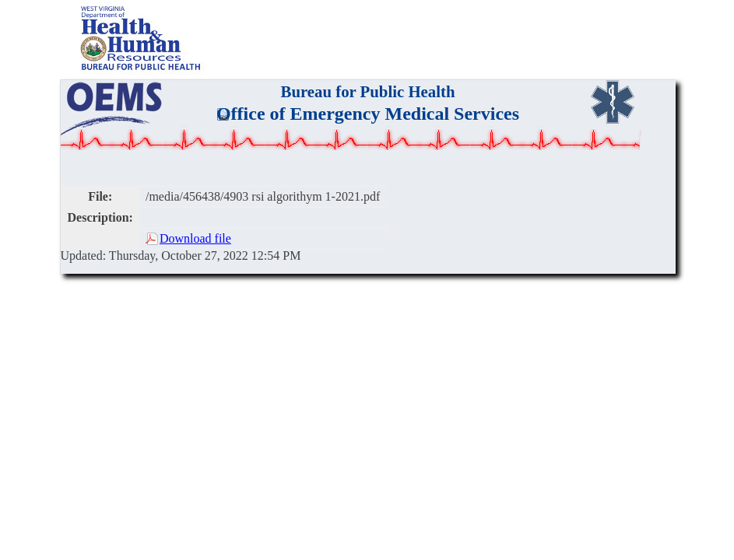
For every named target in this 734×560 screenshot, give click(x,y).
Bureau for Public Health (368, 91)
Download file (195, 238)
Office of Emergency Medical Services (368, 114)
